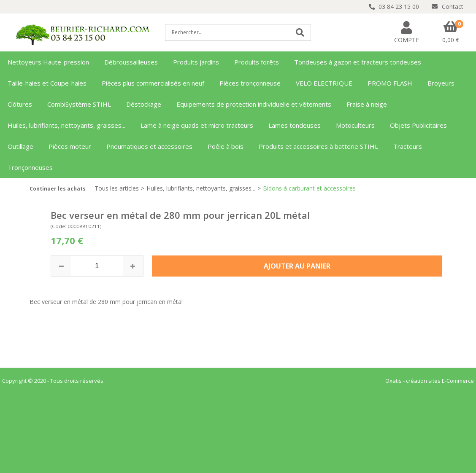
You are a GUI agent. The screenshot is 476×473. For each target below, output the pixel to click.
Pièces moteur (70, 146)
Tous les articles (117, 188)
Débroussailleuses (131, 62)
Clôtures (20, 104)
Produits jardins (196, 62)
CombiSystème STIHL (79, 104)
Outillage (20, 146)
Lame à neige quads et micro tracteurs (197, 125)
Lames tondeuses (295, 125)
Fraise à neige (367, 104)
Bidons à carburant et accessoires (309, 188)
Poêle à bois (226, 146)
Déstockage (144, 104)
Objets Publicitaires (418, 125)
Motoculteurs (355, 125)
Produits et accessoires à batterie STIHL (318, 146)
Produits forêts (257, 62)
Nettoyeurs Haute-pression (48, 62)
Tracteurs (408, 146)
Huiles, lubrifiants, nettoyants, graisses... (66, 125)
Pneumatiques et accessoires (149, 146)
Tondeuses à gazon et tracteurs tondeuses (358, 62)
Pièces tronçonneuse (250, 83)
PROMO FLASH (390, 83)
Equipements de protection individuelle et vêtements (254, 104)
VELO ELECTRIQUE (324, 83)
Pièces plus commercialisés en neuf (153, 83)
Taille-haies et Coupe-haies (47, 83)
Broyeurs (441, 83)
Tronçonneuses (30, 167)
